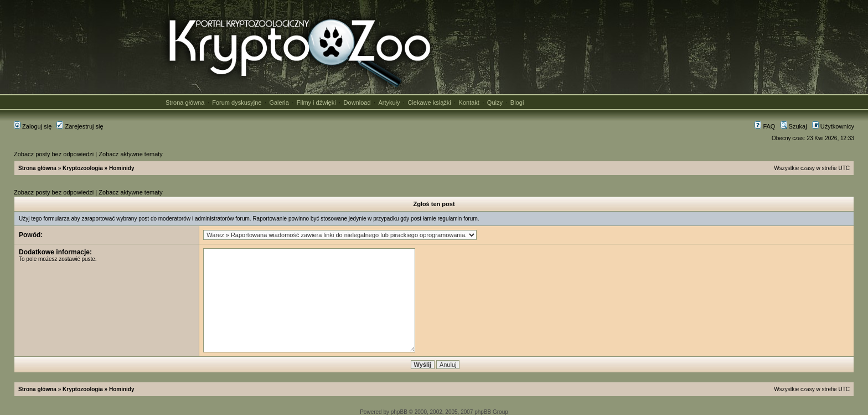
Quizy (495, 103)
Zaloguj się (33, 126)
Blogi (517, 103)
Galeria (279, 103)
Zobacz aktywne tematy (131, 154)
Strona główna (185, 103)
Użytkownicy (833, 126)
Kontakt (469, 103)
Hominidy (122, 168)
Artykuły (389, 103)
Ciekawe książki (429, 103)
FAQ (765, 126)
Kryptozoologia (83, 168)
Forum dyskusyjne (237, 103)
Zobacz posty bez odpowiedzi (54, 154)
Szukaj (794, 126)
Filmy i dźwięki (316, 103)
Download (357, 103)
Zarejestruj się (80, 126)
